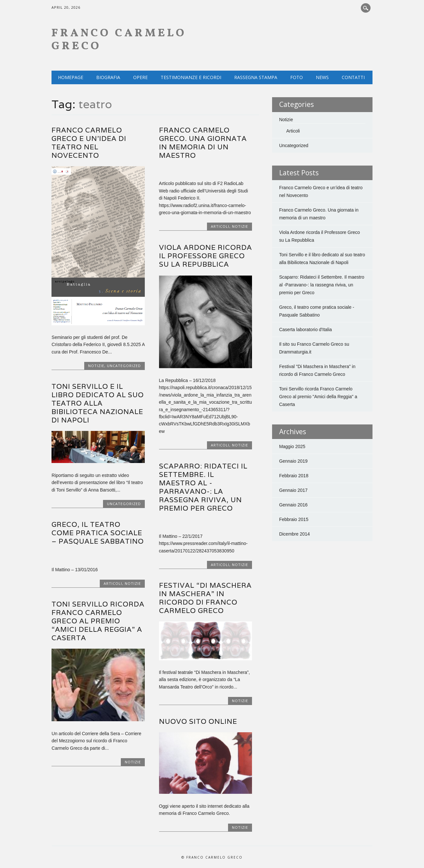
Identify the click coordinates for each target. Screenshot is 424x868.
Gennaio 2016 (293, 505)
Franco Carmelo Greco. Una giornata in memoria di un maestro (203, 143)
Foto (297, 77)
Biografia (108, 77)
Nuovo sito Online (198, 721)
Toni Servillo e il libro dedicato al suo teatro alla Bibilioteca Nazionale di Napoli (98, 403)
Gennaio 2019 (293, 461)
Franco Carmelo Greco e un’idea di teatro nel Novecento (89, 143)
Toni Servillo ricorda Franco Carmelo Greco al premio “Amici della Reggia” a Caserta (98, 621)
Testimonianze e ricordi (191, 77)
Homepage (71, 77)
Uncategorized (124, 366)
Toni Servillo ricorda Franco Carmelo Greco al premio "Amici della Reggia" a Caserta (318, 397)
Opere (140, 77)
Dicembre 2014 (295, 534)
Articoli (220, 226)
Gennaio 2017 (293, 490)
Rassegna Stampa (256, 77)
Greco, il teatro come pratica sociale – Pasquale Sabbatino (98, 533)
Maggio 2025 (292, 446)
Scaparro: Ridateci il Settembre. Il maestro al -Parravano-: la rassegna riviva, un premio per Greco (203, 487)
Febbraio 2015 (294, 519)
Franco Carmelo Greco (119, 40)
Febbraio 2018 (294, 476)
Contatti (353, 77)
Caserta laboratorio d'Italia (306, 330)
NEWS (322, 77)
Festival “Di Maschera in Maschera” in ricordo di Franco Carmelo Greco (205, 598)
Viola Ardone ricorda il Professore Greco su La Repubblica (206, 256)
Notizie (96, 366)
